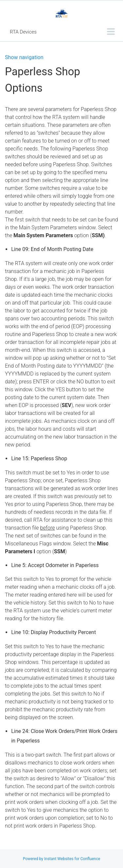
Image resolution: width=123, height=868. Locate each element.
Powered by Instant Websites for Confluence (62, 859)
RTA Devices (23, 32)
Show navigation (24, 57)
